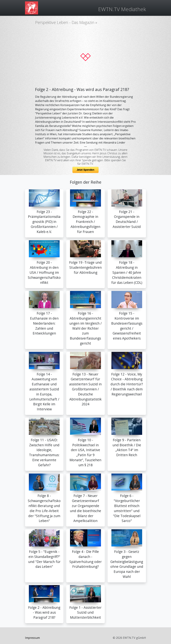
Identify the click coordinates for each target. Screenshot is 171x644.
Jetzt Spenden (85, 170)
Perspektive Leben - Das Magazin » (66, 22)
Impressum (32, 638)
